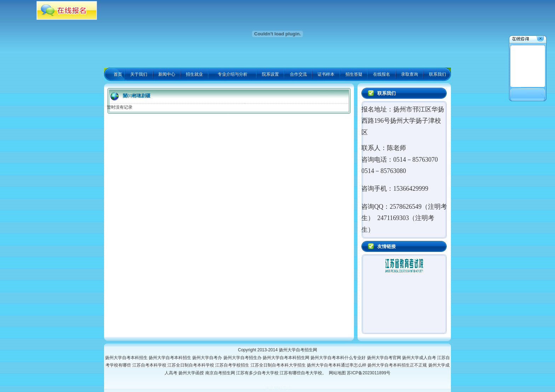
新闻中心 (167, 74)
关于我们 (139, 74)
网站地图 (337, 373)
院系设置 (270, 74)
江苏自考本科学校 (150, 365)
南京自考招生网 (221, 373)
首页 (118, 74)
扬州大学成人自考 (420, 358)
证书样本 (326, 74)
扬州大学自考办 (208, 358)
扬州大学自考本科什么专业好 (339, 358)
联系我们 (437, 74)
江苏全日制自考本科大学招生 (279, 365)
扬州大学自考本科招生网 (287, 358)
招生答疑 (354, 74)
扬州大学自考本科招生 (127, 358)
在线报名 (382, 74)
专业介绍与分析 (233, 74)
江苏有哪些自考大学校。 (304, 373)
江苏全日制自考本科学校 (191, 365)
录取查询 (410, 74)
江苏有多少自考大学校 (258, 373)
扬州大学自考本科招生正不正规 (398, 365)
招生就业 (194, 74)
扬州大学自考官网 (385, 358)
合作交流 (298, 74)
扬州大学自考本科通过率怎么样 (337, 365)
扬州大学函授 (192, 373)
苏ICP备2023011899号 (369, 373)
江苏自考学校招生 (233, 365)
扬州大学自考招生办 (243, 358)
